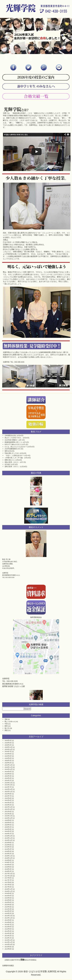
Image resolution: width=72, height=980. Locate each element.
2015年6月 (8, 902)
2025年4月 (8, 758)
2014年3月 (8, 933)
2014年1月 (8, 938)
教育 (6, 726)
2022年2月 (8, 803)
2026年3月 (8, 743)
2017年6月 (8, 882)
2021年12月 (9, 807)
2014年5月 (8, 929)
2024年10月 (9, 769)
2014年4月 (8, 931)
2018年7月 (8, 862)
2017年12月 (9, 874)
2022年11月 (9, 791)
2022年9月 (8, 794)
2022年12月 (9, 789)
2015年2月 (8, 911)
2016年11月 (9, 891)
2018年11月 (9, 856)
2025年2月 (8, 763)
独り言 (7, 728)
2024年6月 (8, 771)
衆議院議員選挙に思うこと (14, 442)
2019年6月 (8, 845)
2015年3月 (8, 909)
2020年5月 (8, 825)
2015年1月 (8, 913)
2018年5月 (8, 867)
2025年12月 (9, 747)
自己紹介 (8, 464)
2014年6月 (8, 927)
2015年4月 (8, 907)
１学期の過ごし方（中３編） (14, 458)
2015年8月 (8, 900)
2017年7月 (8, 880)
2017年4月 (8, 887)
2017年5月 (8, 885)
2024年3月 (8, 776)
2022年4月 (8, 800)
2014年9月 (8, 920)
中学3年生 (17, 960)
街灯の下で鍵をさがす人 (13, 444)
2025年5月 (8, 756)
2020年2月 (8, 831)
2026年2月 (8, 745)
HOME (6, 57)
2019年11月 (9, 838)
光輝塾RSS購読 (8, 966)
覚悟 (6, 451)
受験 (6, 719)
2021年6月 (8, 811)
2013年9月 (8, 947)
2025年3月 (8, 760)
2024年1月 (8, 780)
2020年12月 (9, 816)
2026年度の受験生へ (11, 440)
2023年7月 (8, 787)
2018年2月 (8, 871)
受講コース (18, 57)
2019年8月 (8, 843)
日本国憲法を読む (11, 435)
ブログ (66, 57)
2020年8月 (8, 820)
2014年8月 (8, 922)
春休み (27, 960)
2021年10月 (9, 809)
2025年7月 (8, 751)
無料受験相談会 (36, 617)
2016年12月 (9, 889)
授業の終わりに (10, 460)
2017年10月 (9, 876)
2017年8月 (8, 878)
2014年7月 (8, 925)
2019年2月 (8, 854)
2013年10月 (9, 944)
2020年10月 (9, 818)
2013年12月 (9, 940)
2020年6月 (8, 823)
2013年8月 (8, 949)
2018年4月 (8, 869)
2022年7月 (8, 796)
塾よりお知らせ (10, 721)
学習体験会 (33, 960)
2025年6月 (8, 754)
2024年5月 (8, 774)
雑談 (6, 730)
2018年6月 (8, 865)
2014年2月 (8, 936)
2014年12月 (9, 916)
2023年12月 (9, 783)
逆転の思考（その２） (12, 462)
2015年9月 (8, 898)
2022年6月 (8, 798)
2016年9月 (8, 893)
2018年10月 (9, 858)
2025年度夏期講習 (11, 449)
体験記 (30, 57)
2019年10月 (9, 840)
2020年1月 (8, 834)
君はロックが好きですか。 (14, 438)
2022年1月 (8, 805)
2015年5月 (8, 905)
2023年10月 (9, 785)
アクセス (54, 57)
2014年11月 (9, 918)
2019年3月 (8, 851)
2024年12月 (9, 765)
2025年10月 (9, 749)
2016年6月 (8, 896)
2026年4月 (8, 740)
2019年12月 (9, 836)
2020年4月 (8, 827)
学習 (6, 724)
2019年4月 (8, 849)
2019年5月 (8, 847)
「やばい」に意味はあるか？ (14, 455)
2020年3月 (8, 829)
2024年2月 (8, 778)
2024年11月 (9, 767)
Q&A (42, 57)
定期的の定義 (9, 960)
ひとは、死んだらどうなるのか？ (16, 447)
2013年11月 (9, 942)
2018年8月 (8, 860)
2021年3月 (8, 814)
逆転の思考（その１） (12, 466)
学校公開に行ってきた (12, 453)
